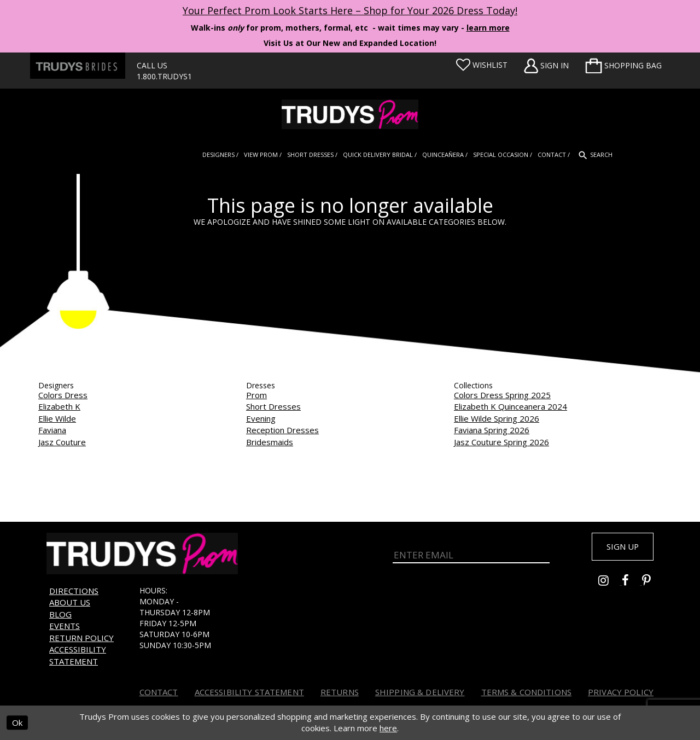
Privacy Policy (621, 692)
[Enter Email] (471, 554)
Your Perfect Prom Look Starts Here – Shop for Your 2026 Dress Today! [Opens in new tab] (350, 10)
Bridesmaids (270, 442)
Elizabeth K (59, 406)
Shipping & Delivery (420, 692)
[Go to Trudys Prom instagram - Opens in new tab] (610, 584)
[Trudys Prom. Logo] (350, 114)
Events (65, 626)
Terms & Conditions (527, 692)
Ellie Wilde (57, 418)
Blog (60, 614)
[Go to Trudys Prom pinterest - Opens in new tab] (652, 584)
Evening (261, 418)
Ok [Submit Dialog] (17, 722)
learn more (488, 28)
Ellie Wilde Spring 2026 (497, 418)
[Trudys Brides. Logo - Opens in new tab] (78, 66)
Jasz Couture (62, 442)
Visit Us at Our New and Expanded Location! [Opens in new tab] (350, 43)
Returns (340, 692)
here (388, 728)
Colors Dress (63, 395)
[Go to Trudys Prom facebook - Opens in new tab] (632, 584)
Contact (159, 692)
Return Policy (81, 638)
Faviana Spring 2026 (492, 430)
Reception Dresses (282, 430)
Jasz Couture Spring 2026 (501, 442)
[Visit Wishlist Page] (482, 65)
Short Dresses (273, 406)
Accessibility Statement (78, 655)
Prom (256, 395)
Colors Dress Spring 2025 (502, 395)
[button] (623, 66)
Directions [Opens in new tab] (74, 591)
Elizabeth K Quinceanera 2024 (511, 406)
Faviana (52, 430)
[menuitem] (623, 66)
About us (70, 602)
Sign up (619, 547)
